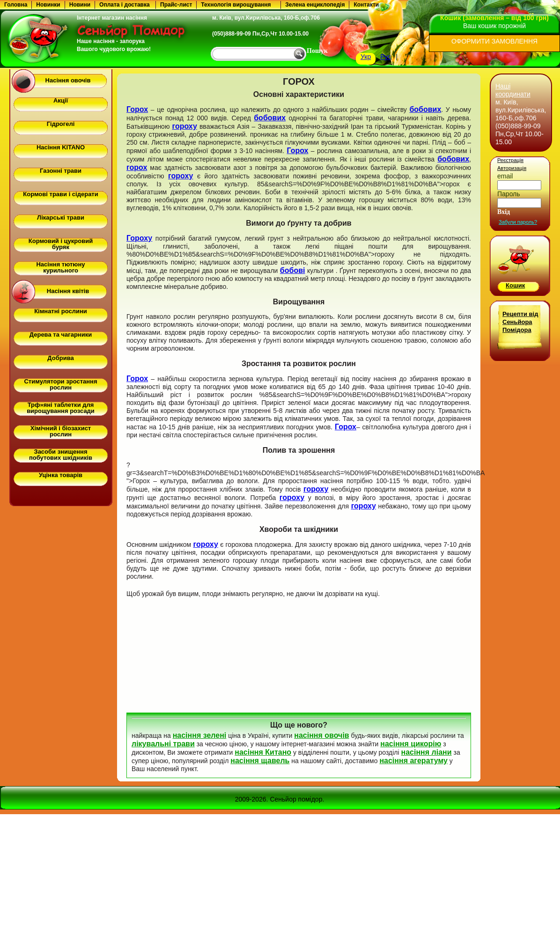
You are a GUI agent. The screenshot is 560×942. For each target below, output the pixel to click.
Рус (386, 57)
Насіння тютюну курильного (60, 267)
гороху (184, 126)
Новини (80, 5)
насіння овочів (321, 735)
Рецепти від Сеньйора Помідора (520, 322)
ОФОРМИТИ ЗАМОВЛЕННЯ (494, 41)
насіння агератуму (413, 761)
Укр (366, 57)
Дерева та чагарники (61, 335)
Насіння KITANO (61, 147)
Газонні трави (61, 171)
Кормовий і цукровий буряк (61, 244)
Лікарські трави (61, 217)
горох (137, 167)
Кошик (515, 285)
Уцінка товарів (61, 475)
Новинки (48, 5)
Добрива (60, 358)
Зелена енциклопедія (315, 5)
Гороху (139, 238)
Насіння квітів (68, 291)
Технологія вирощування (236, 5)
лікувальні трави (163, 744)
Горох (137, 109)
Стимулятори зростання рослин (60, 384)
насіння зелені (200, 735)
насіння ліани (427, 752)
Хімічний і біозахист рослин (61, 431)
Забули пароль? (518, 222)
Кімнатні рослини (61, 311)
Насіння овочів (68, 80)
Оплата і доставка (125, 5)
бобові (293, 270)
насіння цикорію (411, 744)
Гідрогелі (61, 124)
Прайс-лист (176, 5)
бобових (425, 109)
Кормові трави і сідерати (60, 194)
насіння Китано (263, 752)
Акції (61, 100)
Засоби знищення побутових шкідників (61, 455)
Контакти (366, 5)
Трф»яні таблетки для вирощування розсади (61, 408)
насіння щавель (260, 761)
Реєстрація (510, 160)
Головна (16, 5)
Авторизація (512, 168)
